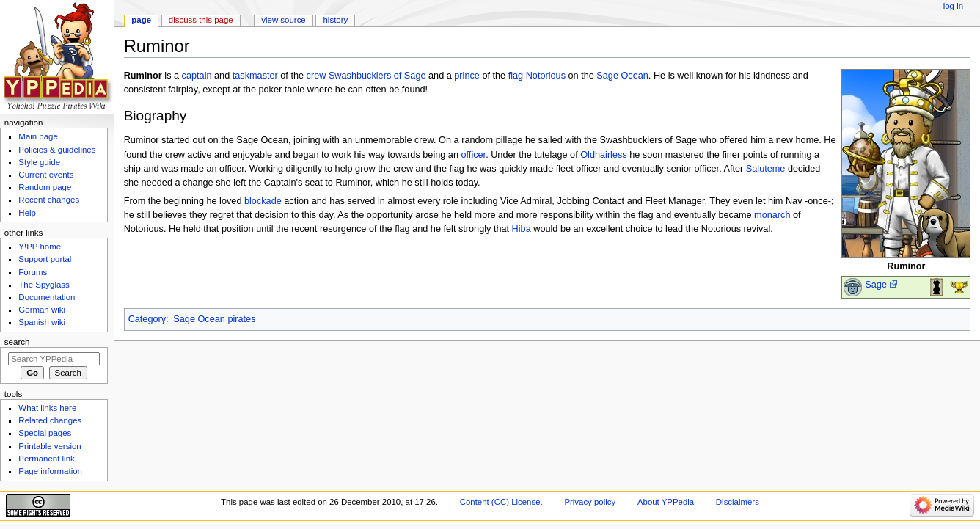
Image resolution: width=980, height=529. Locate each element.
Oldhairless (603, 155)
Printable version (50, 446)
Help (27, 213)
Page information (50, 471)
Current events (46, 175)
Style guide (39, 162)
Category (147, 319)
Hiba (522, 229)
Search (17, 342)
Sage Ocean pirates (214, 319)
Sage (876, 285)
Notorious (546, 76)
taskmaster (255, 76)
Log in (953, 6)
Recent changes (49, 200)
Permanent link (46, 459)
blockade (263, 201)
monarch (772, 215)
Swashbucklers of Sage (377, 76)
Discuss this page (201, 20)
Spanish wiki (42, 322)
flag (516, 76)
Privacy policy (590, 502)
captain (197, 76)
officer (474, 155)
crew (317, 76)
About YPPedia (666, 502)
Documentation (47, 297)
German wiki (42, 310)
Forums (33, 272)
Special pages (45, 433)
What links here (47, 408)
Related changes (50, 420)
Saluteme (766, 169)
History (336, 20)
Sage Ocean (622, 76)
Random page (45, 187)
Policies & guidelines (57, 150)
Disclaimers (738, 502)
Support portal (45, 259)
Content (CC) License (500, 502)
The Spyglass (44, 285)
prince (467, 76)
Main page (38, 136)
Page (141, 20)
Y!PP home (40, 247)
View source (283, 20)
